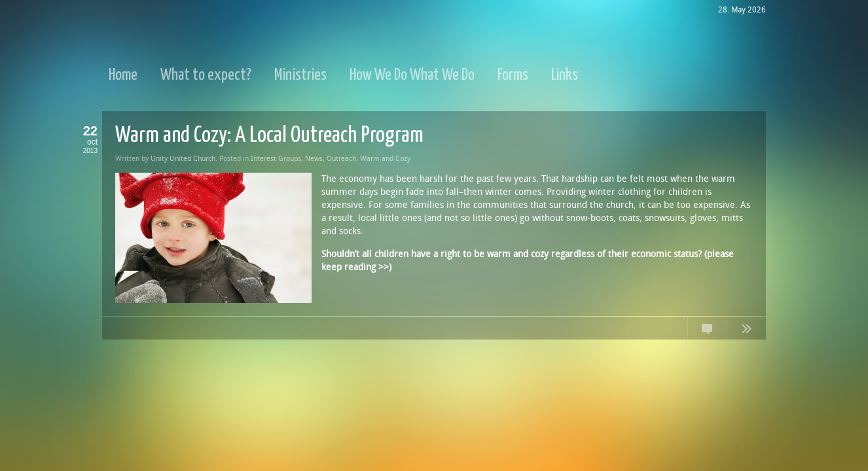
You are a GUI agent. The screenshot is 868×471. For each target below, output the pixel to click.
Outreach (341, 159)
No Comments (707, 331)
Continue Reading (746, 331)
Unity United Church (183, 159)
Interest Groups (276, 159)
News (314, 159)
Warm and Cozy (385, 159)
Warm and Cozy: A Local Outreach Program (269, 136)
